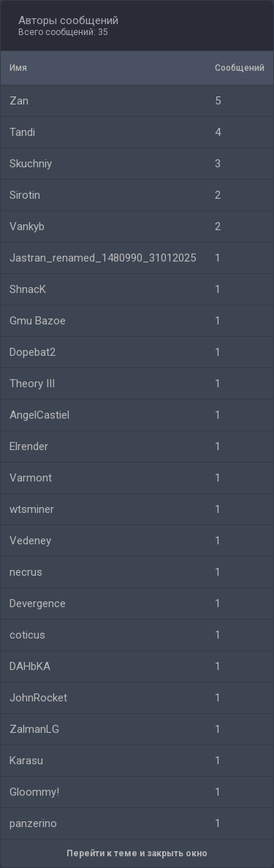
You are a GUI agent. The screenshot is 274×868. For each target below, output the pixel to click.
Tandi (22, 132)
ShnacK (28, 289)
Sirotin (25, 195)
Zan (19, 101)
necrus (26, 572)
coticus (27, 635)
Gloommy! (34, 792)
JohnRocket (38, 698)
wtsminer (32, 509)
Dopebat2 (33, 352)
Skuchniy (31, 164)
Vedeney (30, 541)
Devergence (38, 604)
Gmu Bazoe (38, 321)
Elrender (29, 446)
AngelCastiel (39, 415)
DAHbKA (30, 666)
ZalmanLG (34, 729)
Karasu (26, 761)
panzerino (33, 823)
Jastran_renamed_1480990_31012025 (103, 258)
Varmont (31, 478)
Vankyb (27, 226)
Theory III (32, 384)
